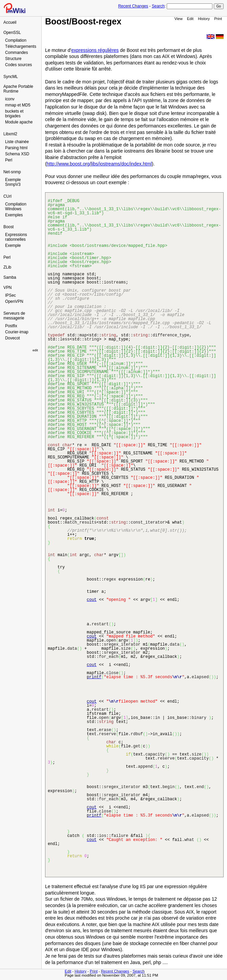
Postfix (11, 326)
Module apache (19, 122)
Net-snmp (12, 172)
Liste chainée (17, 142)
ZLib (7, 267)
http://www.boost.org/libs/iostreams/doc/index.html (99, 164)
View (179, 19)
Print (218, 19)
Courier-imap (17, 332)
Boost (8, 227)
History (204, 19)
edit (35, 350)
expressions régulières (95, 50)
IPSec (11, 295)
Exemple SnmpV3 (13, 182)
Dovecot (13, 338)
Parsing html (16, 148)
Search (158, 6)
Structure (13, 59)
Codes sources (18, 65)
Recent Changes (133, 6)
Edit (190, 19)
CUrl (7, 196)
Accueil (10, 22)
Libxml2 (10, 134)
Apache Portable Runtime (18, 89)
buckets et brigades (14, 114)
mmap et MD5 (18, 105)
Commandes (16, 53)
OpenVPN (14, 301)
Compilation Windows (16, 207)
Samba (10, 277)
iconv (10, 99)
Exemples (14, 215)
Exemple (13, 246)
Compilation (16, 40)
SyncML (11, 77)
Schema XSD (17, 154)
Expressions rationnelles (16, 237)
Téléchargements (21, 46)
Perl (9, 160)
